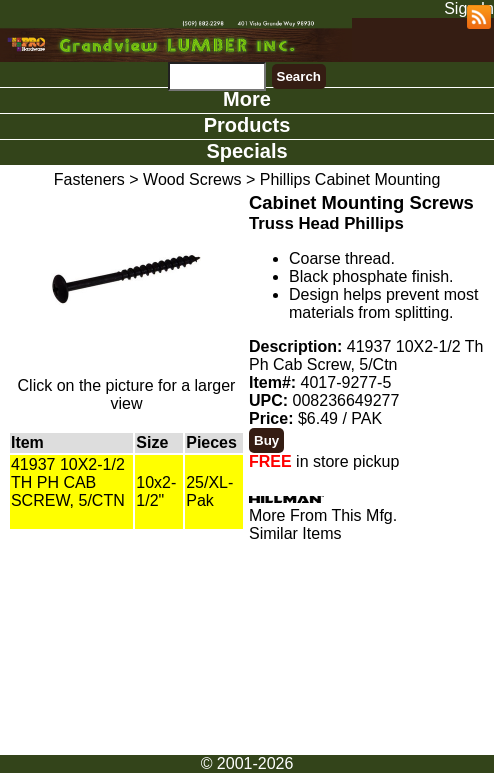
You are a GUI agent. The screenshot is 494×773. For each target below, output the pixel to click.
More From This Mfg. (323, 515)
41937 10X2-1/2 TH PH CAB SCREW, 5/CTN (68, 482)
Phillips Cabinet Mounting (350, 179)
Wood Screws (192, 179)
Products (247, 125)
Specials (246, 151)
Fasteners (89, 179)
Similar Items (295, 533)
